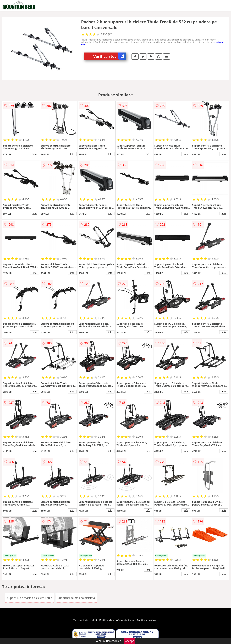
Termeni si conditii (85, 620)
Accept (129, 641)
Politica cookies (146, 620)
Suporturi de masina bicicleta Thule (30, 598)
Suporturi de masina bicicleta (76, 598)
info (35, 154)
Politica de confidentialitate (117, 620)
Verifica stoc (110, 56)
